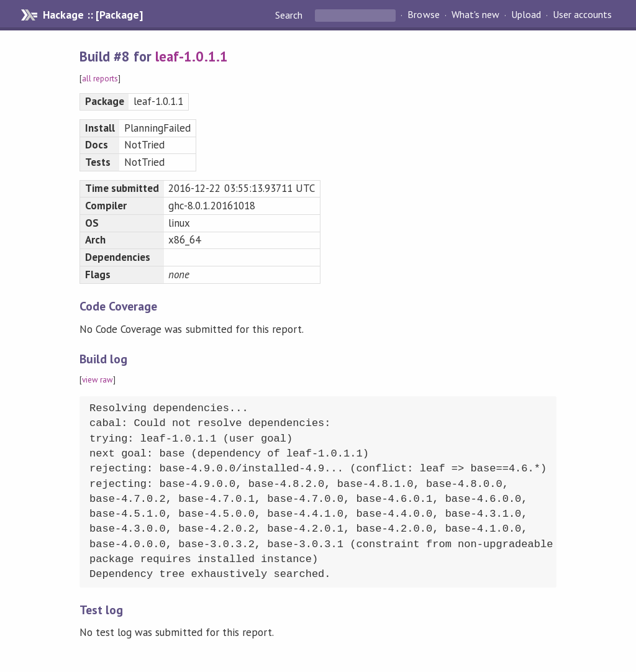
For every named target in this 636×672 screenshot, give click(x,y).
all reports (100, 79)
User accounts (582, 15)
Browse (423, 15)
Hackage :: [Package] (93, 15)
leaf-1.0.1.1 (191, 56)
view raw (98, 380)
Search (290, 15)
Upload (526, 15)
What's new (475, 15)
